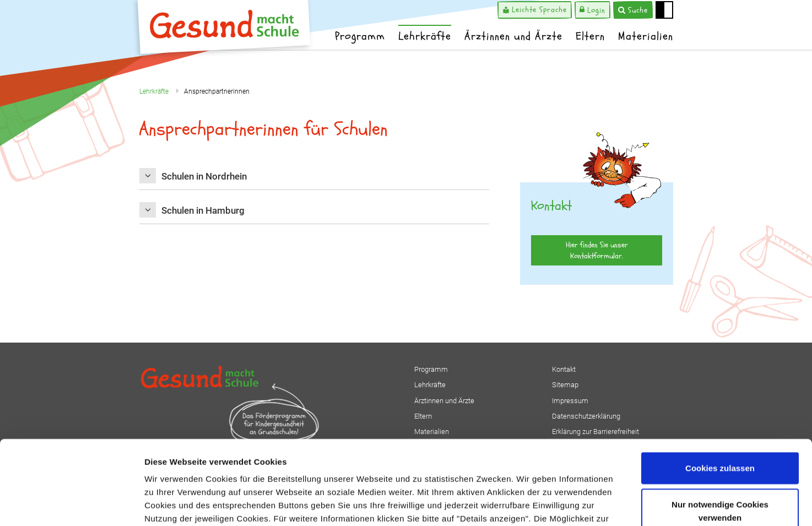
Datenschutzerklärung (416, 460)
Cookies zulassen (720, 396)
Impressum (493, 460)
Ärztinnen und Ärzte (513, 36)
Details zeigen (586, 504)
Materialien (646, 36)
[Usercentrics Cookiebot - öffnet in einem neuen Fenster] (71, 505)
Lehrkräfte (425, 36)
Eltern (590, 36)
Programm (360, 36)
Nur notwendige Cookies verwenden (720, 439)
